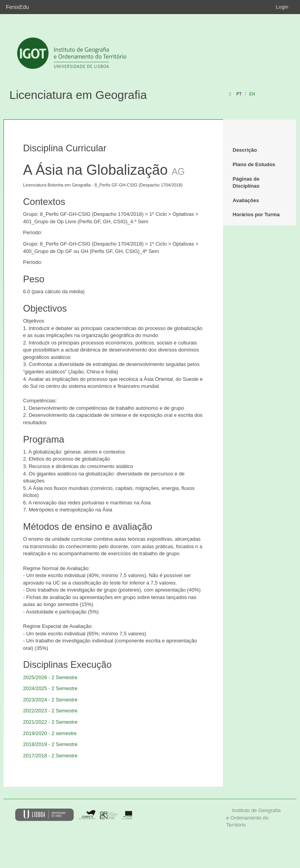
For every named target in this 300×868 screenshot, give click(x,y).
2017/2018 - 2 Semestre (50, 756)
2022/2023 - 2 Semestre (50, 711)
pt (239, 94)
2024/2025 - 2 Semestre (50, 688)
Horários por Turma (256, 214)
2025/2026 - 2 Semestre (50, 677)
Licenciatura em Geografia (78, 95)
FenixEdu (17, 7)
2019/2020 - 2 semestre (50, 733)
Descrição (245, 150)
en (252, 94)
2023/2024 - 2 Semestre (50, 700)
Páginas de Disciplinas (246, 183)
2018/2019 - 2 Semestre (50, 744)
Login (282, 7)
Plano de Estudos (254, 164)
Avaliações (246, 200)
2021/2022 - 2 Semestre (50, 722)
